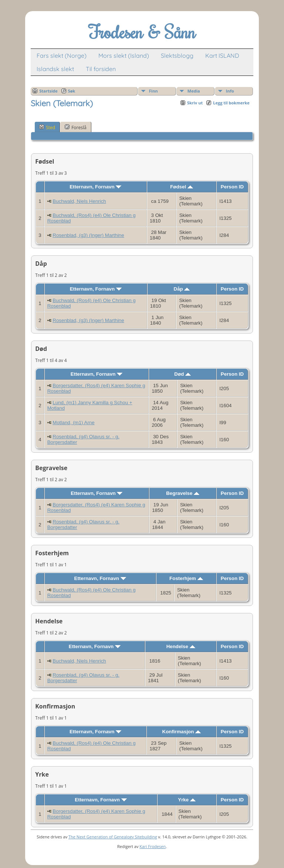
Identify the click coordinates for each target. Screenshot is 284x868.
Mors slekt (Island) (124, 56)
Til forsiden (101, 69)
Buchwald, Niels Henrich (79, 201)
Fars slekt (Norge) (62, 56)
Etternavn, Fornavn (95, 187)
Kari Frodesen (153, 846)
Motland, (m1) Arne (73, 423)
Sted (47, 127)
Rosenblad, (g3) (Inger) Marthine (88, 235)
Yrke (187, 800)
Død (182, 374)
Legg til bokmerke (231, 103)
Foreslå (75, 127)
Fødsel (182, 187)
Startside (48, 91)
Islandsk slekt (55, 69)
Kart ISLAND (222, 56)
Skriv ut (195, 103)
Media (194, 91)
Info (230, 91)
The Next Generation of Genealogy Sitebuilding (113, 837)
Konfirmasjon (182, 732)
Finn (153, 91)
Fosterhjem (186, 578)
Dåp (182, 289)
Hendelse (181, 646)
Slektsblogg (177, 56)
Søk (72, 91)
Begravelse (183, 493)
